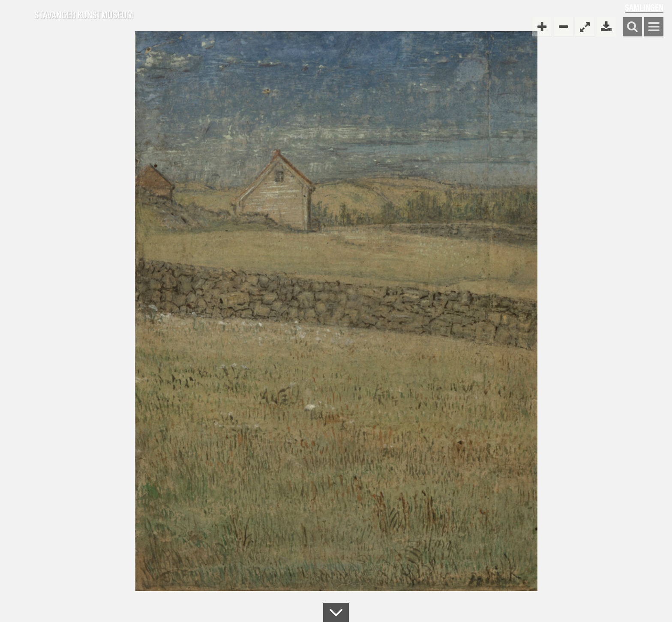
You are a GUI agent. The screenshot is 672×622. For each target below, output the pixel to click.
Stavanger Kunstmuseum (84, 15)
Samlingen (644, 7)
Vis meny (654, 27)
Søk (632, 27)
